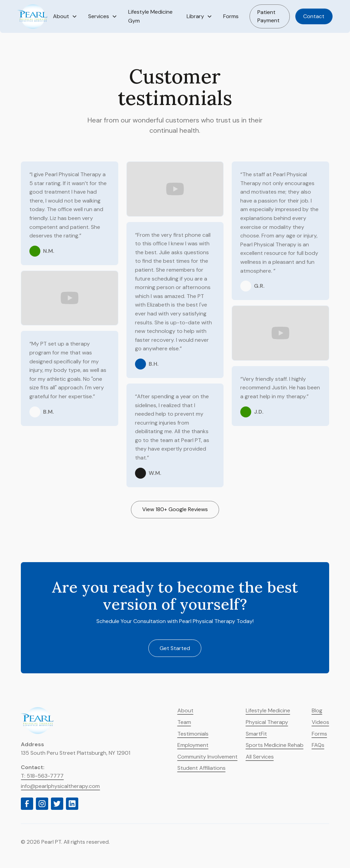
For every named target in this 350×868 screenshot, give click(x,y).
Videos (320, 722)
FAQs (318, 745)
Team (184, 722)
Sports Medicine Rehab (275, 745)
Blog (317, 710)
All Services (260, 757)
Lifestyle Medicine (268, 710)
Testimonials (193, 734)
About (185, 710)
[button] (65, 16)
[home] (32, 16)
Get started (175, 648)
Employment (193, 745)
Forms (231, 16)
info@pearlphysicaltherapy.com (60, 786)
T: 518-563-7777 (42, 776)
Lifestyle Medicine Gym (150, 16)
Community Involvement (207, 757)
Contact (314, 16)
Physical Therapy (267, 722)
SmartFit (256, 734)
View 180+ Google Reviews (175, 509)
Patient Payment (268, 16)
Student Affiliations (201, 768)
